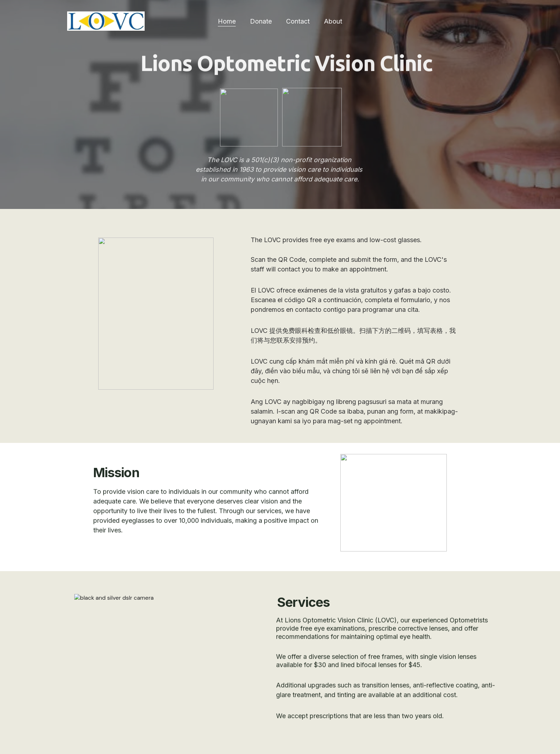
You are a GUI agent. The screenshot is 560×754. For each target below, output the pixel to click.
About (333, 21)
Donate (261, 21)
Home (227, 21)
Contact (298, 21)
